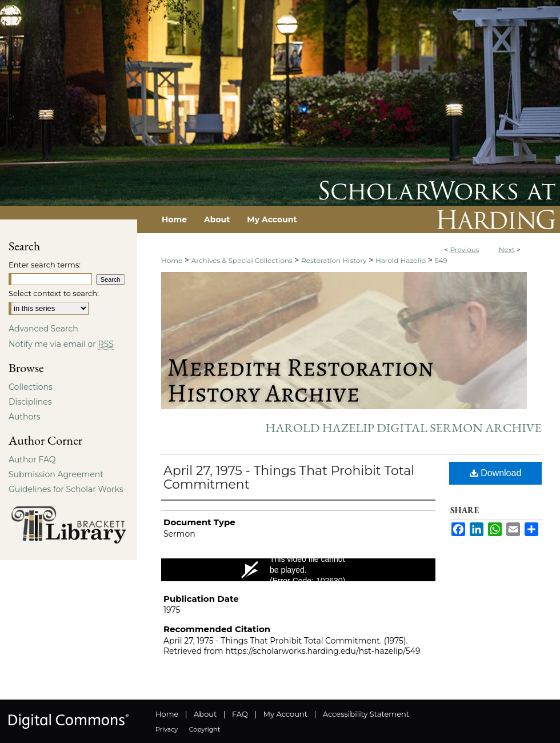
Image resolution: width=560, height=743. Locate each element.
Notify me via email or (61, 344)
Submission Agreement (56, 474)
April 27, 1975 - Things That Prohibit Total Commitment (289, 478)
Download (496, 473)
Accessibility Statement (366, 714)
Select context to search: (54, 293)
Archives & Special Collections (242, 260)
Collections (31, 387)
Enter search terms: (45, 265)
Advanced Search (43, 329)
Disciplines (30, 402)
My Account (285, 714)
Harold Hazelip (401, 260)
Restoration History (334, 260)
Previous (464, 249)
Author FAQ (32, 460)
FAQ (240, 714)
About (205, 714)
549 (441, 260)
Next (507, 249)
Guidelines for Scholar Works (66, 489)
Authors (25, 417)
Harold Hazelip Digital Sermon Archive (403, 428)
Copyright (205, 729)
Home (172, 260)
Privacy (167, 729)
